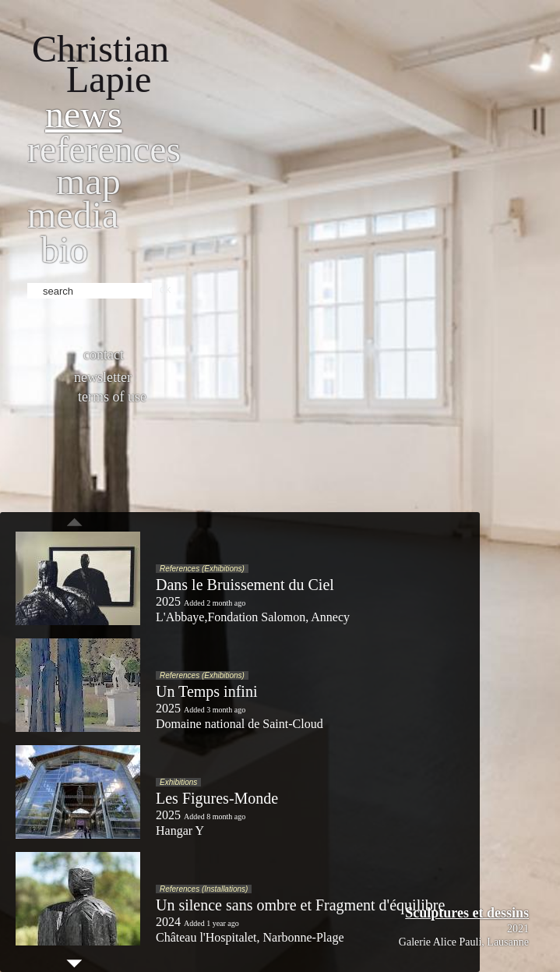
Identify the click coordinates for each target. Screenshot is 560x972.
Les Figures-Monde (217, 798)
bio (64, 250)
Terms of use (112, 397)
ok (166, 289)
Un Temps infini (206, 691)
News (84, 114)
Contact (104, 355)
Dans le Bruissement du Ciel (245, 585)
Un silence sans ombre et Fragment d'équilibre (300, 905)
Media (73, 215)
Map (88, 181)
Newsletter (103, 377)
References (104, 149)
